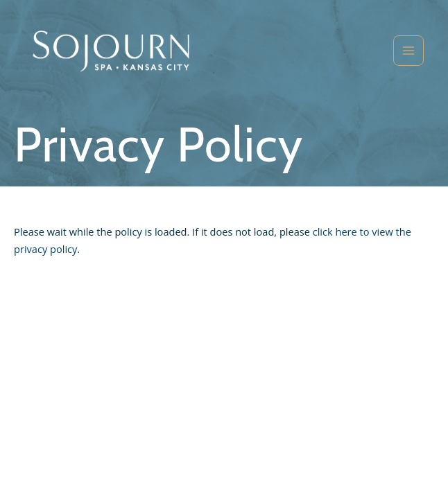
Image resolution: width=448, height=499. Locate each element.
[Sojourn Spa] (111, 51)
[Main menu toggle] (408, 51)
